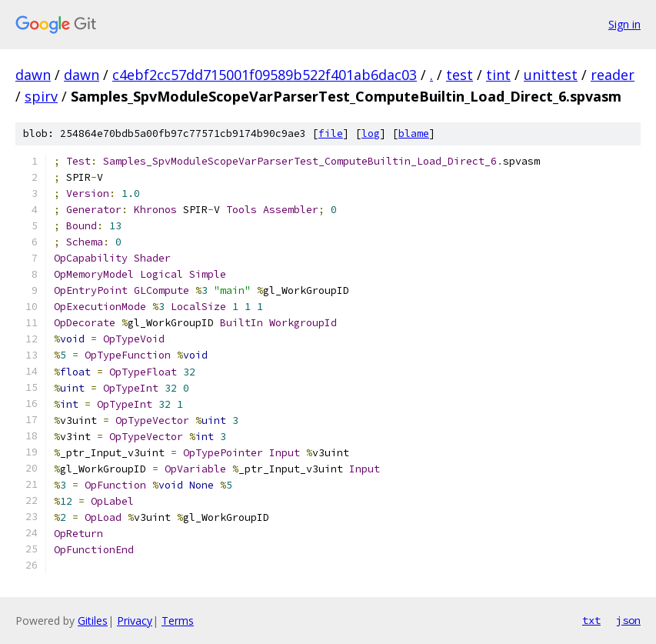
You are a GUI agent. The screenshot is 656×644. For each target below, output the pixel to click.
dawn (33, 75)
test (460, 75)
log (371, 133)
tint (498, 75)
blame (414, 133)
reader (613, 75)
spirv (41, 96)
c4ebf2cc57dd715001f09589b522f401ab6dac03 (265, 75)
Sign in (624, 24)
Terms (178, 621)
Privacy (135, 621)
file (331, 133)
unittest (551, 75)
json (628, 620)
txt (591, 620)
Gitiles (93, 621)
